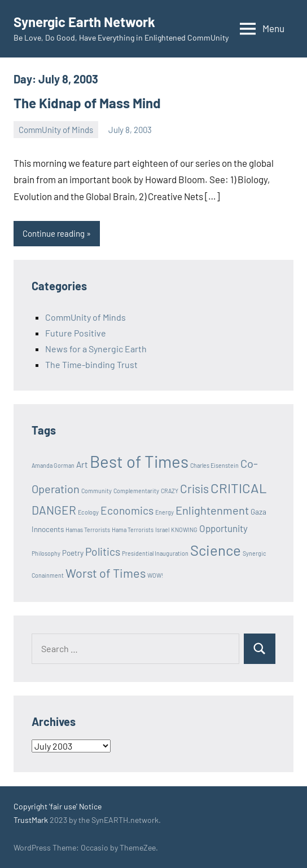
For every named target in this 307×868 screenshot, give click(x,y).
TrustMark (31, 820)
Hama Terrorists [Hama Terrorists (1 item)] (133, 530)
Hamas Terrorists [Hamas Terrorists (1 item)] (88, 530)
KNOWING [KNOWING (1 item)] (184, 530)
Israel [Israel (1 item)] (162, 530)
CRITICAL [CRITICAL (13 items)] (239, 488)
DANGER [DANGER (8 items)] (54, 510)
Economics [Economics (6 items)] (127, 510)
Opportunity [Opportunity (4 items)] (223, 528)
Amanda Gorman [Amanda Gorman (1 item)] (53, 465)
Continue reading (54, 233)
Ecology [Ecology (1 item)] (88, 512)
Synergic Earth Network (84, 22)
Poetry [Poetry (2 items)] (73, 553)
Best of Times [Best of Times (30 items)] (139, 461)
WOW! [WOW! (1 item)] (155, 575)
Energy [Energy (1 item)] (165, 512)
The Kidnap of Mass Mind (87, 103)
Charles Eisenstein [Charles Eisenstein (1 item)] (214, 465)
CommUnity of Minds (56, 130)
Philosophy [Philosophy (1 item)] (46, 553)
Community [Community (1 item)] (97, 491)
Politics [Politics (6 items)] (103, 552)
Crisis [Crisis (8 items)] (194, 488)
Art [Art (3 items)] (82, 464)
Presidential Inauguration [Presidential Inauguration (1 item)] (155, 553)
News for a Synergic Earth (96, 349)
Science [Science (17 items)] (216, 550)
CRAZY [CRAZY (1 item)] (170, 491)
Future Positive (76, 333)
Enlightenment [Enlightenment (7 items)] (212, 510)
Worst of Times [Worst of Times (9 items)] (106, 573)
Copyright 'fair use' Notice (58, 806)
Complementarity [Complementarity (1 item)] (136, 491)
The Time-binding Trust (91, 364)
